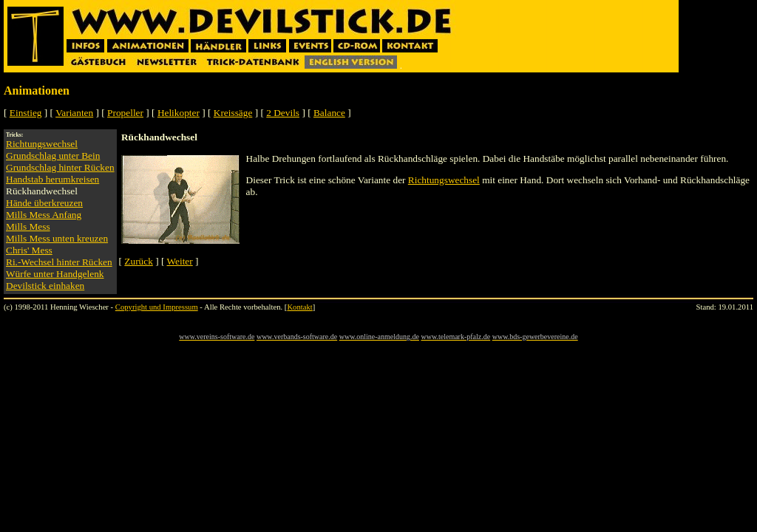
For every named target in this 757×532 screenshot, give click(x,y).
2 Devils (283, 113)
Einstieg (26, 113)
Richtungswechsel (42, 144)
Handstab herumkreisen (52, 179)
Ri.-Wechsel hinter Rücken (59, 262)
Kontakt (299, 307)
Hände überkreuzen (44, 203)
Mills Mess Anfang (44, 215)
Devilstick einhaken (45, 286)
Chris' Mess (29, 250)
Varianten (74, 113)
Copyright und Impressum (157, 307)
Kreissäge (233, 113)
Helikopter (179, 113)
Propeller (125, 113)
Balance (329, 113)
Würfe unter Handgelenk (55, 274)
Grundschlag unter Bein (53, 156)
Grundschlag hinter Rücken (60, 167)
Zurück (139, 261)
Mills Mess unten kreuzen (57, 238)
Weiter (180, 261)
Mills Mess (28, 226)
